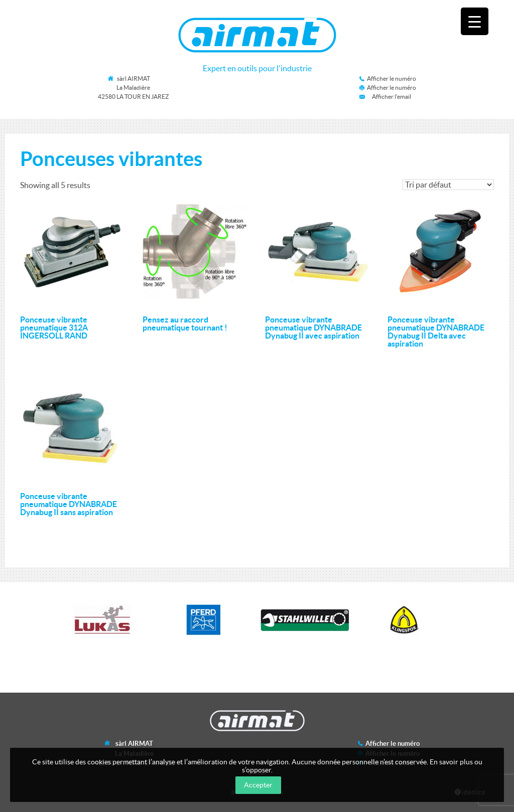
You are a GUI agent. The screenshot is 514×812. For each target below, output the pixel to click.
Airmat (257, 35)
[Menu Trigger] (475, 21)
